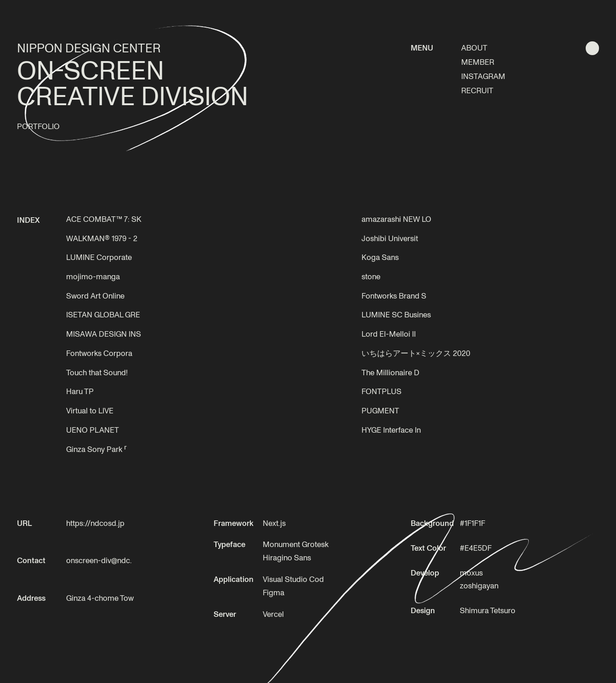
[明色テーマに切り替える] (592, 48)
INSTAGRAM (483, 76)
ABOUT (474, 48)
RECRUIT (477, 90)
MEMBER (478, 62)
